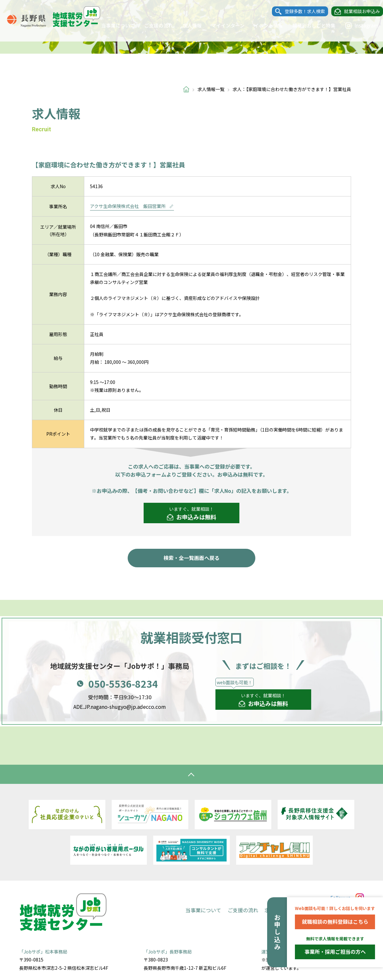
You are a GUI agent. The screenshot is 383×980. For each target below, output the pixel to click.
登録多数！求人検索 (298, 11)
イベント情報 (262, 25)
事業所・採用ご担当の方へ (335, 952)
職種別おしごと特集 (308, 25)
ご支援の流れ (152, 25)
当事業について (112, 25)
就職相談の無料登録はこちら (335, 922)
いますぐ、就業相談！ (192, 514)
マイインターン (222, 25)
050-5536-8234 (123, 684)
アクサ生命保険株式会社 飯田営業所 (132, 206)
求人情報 (186, 25)
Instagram (355, 26)
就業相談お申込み (356, 11)
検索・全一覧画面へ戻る (191, 558)
